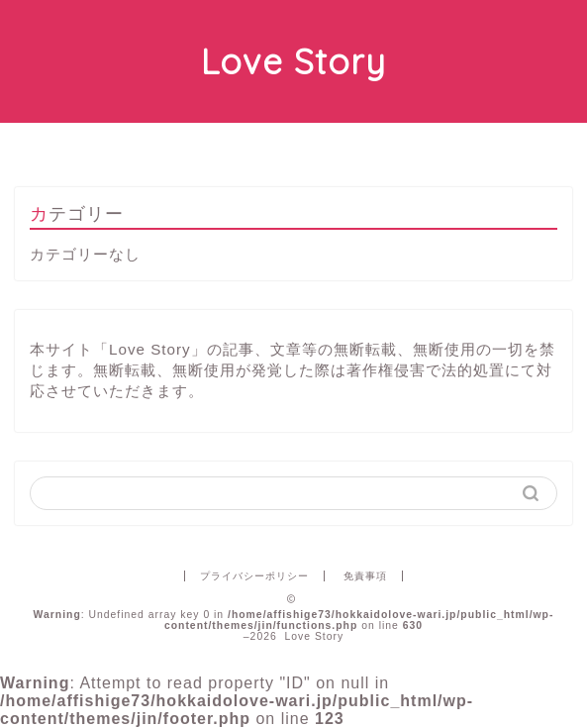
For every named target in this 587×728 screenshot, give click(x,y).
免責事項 (365, 576)
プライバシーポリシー (254, 576)
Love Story (293, 61)
